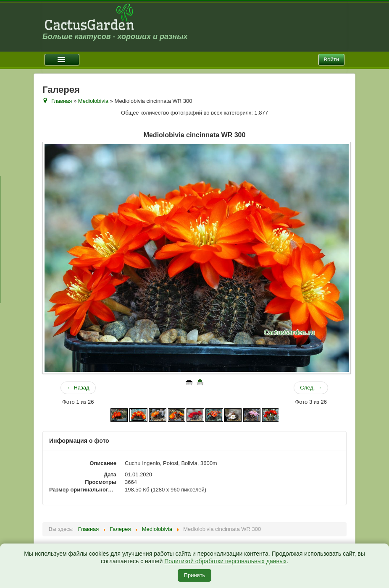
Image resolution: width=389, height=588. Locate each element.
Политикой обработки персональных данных (225, 561)
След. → (311, 388)
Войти (331, 59)
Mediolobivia (93, 101)
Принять (195, 575)
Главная (62, 101)
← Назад (78, 388)
